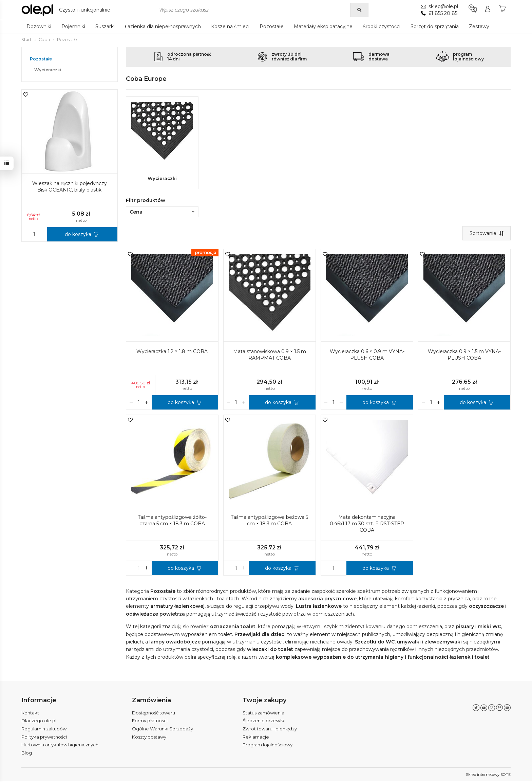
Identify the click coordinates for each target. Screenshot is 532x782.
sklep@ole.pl (443, 6)
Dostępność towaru (154, 713)
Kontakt (30, 713)
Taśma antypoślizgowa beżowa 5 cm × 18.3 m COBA (269, 522)
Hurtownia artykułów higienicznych (60, 746)
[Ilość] (139, 403)
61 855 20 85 (443, 13)
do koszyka (181, 403)
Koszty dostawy (149, 738)
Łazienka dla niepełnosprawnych (163, 26)
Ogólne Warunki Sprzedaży (163, 729)
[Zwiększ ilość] (131, 403)
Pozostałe (272, 26)
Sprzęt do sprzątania (435, 26)
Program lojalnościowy (268, 746)
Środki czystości (382, 26)
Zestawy (479, 26)
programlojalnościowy (468, 57)
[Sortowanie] (486, 234)
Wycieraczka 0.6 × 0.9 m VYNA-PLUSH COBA (367, 356)
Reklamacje (256, 738)
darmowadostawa (379, 57)
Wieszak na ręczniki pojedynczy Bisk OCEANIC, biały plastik (70, 187)
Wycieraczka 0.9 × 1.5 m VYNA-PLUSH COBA (464, 356)
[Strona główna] (68, 10)
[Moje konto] (487, 10)
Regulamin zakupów (44, 729)
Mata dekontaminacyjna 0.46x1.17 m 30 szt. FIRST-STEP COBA (367, 525)
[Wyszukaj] (359, 10)
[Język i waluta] (472, 10)
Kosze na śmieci (230, 26)
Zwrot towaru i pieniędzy (270, 729)
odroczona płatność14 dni (189, 57)
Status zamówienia (263, 713)
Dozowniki (39, 26)
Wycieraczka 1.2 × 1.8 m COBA (172, 353)
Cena (162, 213)
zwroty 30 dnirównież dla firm (289, 57)
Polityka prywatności (44, 738)
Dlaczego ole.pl (39, 722)
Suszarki (105, 26)
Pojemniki (73, 26)
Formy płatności (150, 722)
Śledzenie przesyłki (264, 722)
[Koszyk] (502, 10)
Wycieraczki (162, 178)
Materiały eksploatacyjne (323, 26)
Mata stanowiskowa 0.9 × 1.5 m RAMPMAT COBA (270, 356)
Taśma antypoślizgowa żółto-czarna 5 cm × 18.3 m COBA (172, 522)
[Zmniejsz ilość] (147, 403)
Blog (27, 753)
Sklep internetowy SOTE (488, 775)
